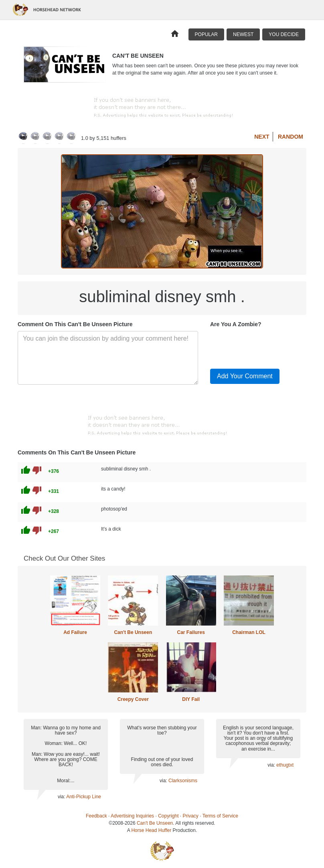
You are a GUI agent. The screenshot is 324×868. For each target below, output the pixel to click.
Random (291, 137)
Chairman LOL (249, 632)
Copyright (168, 816)
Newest (243, 34)
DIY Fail (191, 699)
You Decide (284, 34)
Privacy (191, 816)
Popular (206, 34)
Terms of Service (220, 816)
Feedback (96, 816)
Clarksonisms (183, 781)
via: (62, 797)
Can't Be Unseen (133, 632)
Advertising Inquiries (132, 816)
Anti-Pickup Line (84, 797)
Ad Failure (75, 632)
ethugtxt (285, 765)
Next (262, 137)
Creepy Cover (133, 699)
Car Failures (191, 632)
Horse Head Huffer (151, 830)
